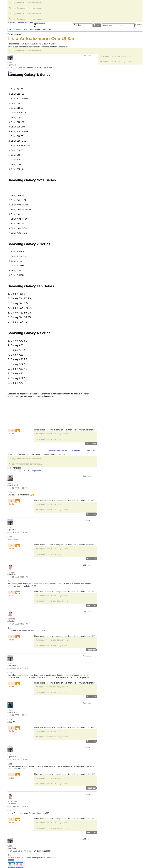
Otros (10, 72)
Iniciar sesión (39, 23)
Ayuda (31, 23)
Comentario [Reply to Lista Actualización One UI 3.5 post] (91, 444)
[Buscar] (118, 25)
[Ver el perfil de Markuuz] (11, 572)
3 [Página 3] (28, 471)
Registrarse (11, 23)
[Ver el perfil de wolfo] (10, 63)
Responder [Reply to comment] (91, 514)
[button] (18, 430)
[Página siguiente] (37, 471)
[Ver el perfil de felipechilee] (12, 801)
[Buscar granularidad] (83, 25)
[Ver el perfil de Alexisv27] (11, 483)
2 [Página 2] (24, 471)
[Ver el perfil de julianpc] (11, 710)
